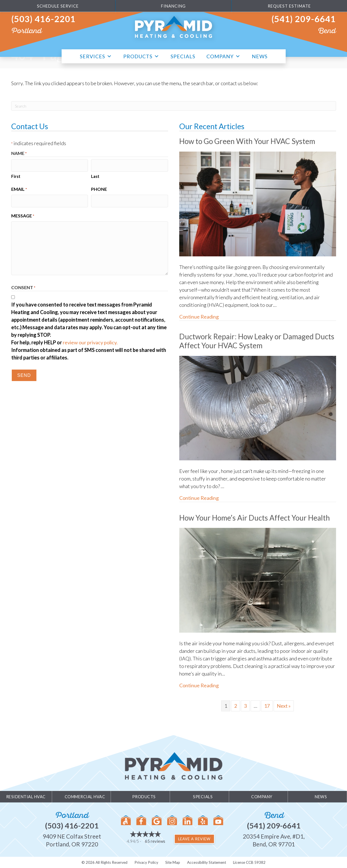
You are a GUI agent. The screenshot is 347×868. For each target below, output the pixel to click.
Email (19, 188)
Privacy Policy (146, 862)
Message (23, 213)
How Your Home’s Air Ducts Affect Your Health (257, 517)
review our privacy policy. (90, 340)
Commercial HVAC (85, 796)
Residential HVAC (26, 796)
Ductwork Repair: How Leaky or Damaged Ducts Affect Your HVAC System (249, 341)
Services (96, 56)
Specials (183, 56)
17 (267, 705)
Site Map (173, 862)
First (16, 175)
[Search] (174, 106)
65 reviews (155, 841)
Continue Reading (199, 317)
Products (141, 56)
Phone (99, 188)
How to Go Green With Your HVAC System (249, 141)
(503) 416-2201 (43, 19)
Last (95, 175)
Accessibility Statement (207, 862)
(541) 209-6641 (304, 19)
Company (223, 56)
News (260, 56)
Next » (284, 705)
